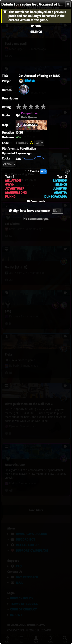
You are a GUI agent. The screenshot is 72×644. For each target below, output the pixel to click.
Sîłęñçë (29, 81)
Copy (39, 143)
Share (9, 164)
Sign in (58, 211)
